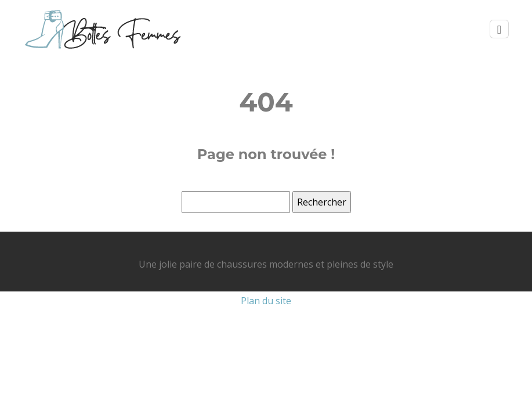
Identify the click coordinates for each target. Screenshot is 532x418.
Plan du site (266, 301)
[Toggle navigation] (499, 29)
